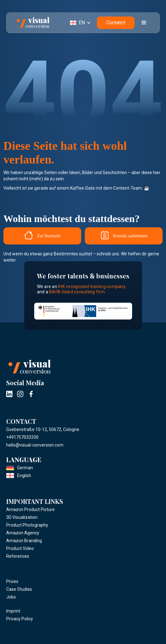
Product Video (20, 548)
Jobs (11, 597)
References (18, 556)
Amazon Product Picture (30, 509)
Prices (12, 581)
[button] (83, 23)
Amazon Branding (24, 541)
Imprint (13, 611)
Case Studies (19, 589)
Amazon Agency (23, 533)
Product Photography (27, 525)
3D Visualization (22, 517)
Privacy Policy (20, 619)
